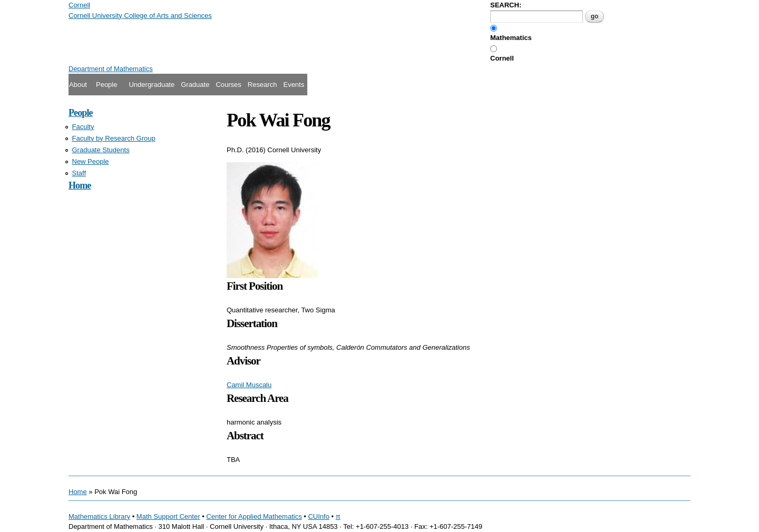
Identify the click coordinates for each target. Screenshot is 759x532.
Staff (79, 173)
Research (262, 85)
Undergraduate (152, 85)
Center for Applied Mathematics (254, 516)
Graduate (195, 85)
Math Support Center (168, 516)
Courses (228, 85)
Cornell (502, 58)
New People (91, 161)
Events (294, 85)
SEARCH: (506, 5)
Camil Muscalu (249, 385)
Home (80, 185)
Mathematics (511, 38)
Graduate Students (101, 150)
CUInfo (318, 516)
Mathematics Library (99, 516)
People (106, 85)
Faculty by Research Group (114, 138)
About (78, 85)
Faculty (83, 127)
